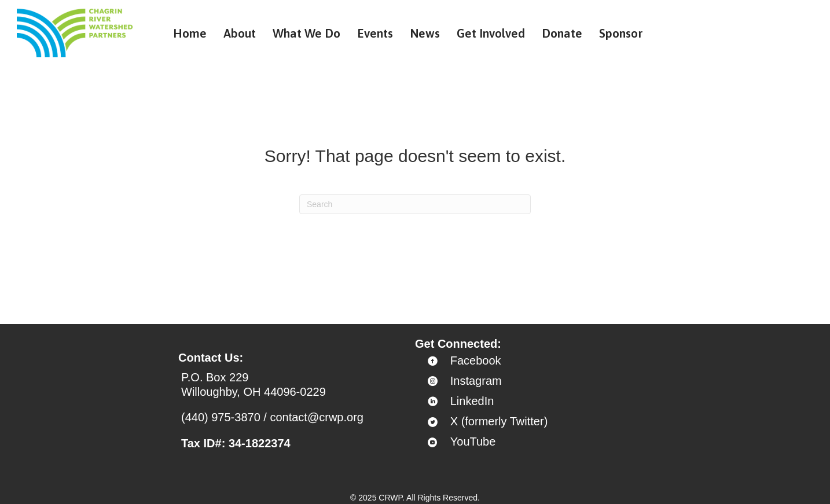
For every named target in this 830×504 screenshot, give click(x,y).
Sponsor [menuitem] (621, 33)
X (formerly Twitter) (499, 421)
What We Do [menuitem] (306, 33)
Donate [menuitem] (562, 33)
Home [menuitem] (190, 33)
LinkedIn (472, 401)
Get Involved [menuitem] (491, 33)
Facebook (476, 360)
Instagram (476, 381)
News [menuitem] (425, 33)
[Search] (415, 204)
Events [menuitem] (375, 33)
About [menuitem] (240, 33)
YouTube (473, 442)
